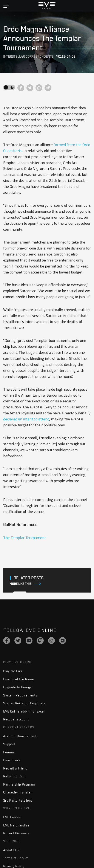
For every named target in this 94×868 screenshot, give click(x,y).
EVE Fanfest (12, 817)
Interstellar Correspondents (28, 56)
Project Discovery (16, 833)
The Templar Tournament (25, 538)
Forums (9, 752)
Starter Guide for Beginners (24, 703)
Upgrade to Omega (18, 687)
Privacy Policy (14, 866)
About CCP (11, 850)
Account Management (20, 736)
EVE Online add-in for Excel (24, 711)
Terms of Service (16, 858)
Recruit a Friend (15, 768)
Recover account (16, 719)
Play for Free (13, 671)
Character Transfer (18, 792)
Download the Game (19, 679)
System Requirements (20, 695)
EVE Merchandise (16, 825)
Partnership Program (19, 784)
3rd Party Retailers (18, 800)
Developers (12, 760)
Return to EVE (14, 776)
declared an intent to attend (26, 419)
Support (9, 744)
